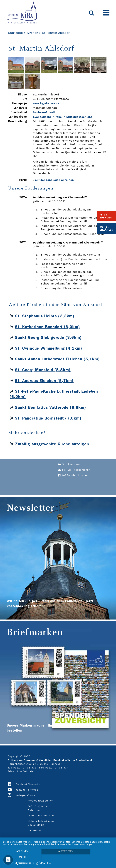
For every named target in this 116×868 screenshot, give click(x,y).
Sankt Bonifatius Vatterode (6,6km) (51, 407)
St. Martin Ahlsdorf (56, 33)
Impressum (35, 830)
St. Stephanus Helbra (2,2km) (45, 316)
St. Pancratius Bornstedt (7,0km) (48, 418)
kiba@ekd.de (25, 771)
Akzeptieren (58, 857)
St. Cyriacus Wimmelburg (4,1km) (49, 348)
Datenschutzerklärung (42, 816)
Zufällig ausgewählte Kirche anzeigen (52, 444)
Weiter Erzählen (106, 228)
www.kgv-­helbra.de (46, 103)
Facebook (22, 784)
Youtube (21, 790)
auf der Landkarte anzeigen (54, 180)
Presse (32, 795)
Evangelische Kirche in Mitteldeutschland (63, 117)
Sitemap (33, 790)
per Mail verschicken (74, 470)
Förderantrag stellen (41, 801)
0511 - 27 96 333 (25, 768)
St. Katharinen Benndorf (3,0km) (47, 327)
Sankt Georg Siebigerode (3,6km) (48, 337)
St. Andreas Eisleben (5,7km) (44, 381)
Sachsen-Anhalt (44, 112)
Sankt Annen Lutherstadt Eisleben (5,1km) (57, 359)
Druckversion (69, 464)
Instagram (22, 795)
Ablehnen (20, 857)
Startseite (16, 33)
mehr (96, 857)
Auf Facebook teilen (73, 475)
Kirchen (33, 33)
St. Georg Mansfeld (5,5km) (43, 370)
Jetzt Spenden (106, 216)
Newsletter (35, 784)
